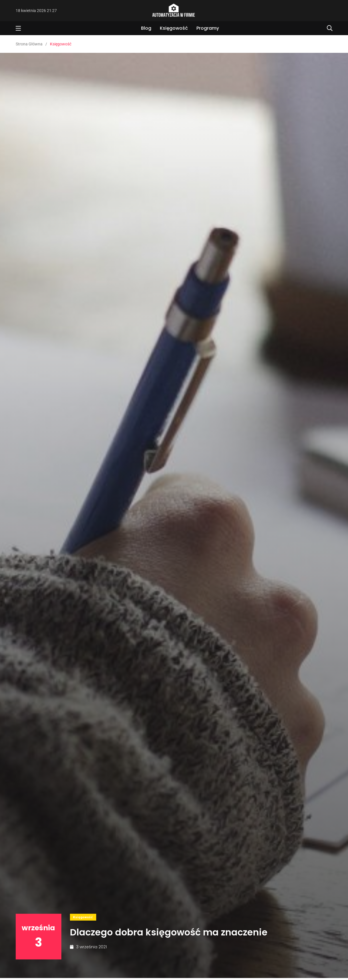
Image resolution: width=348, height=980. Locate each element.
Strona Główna (29, 44)
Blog (146, 28)
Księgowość (174, 28)
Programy (208, 28)
